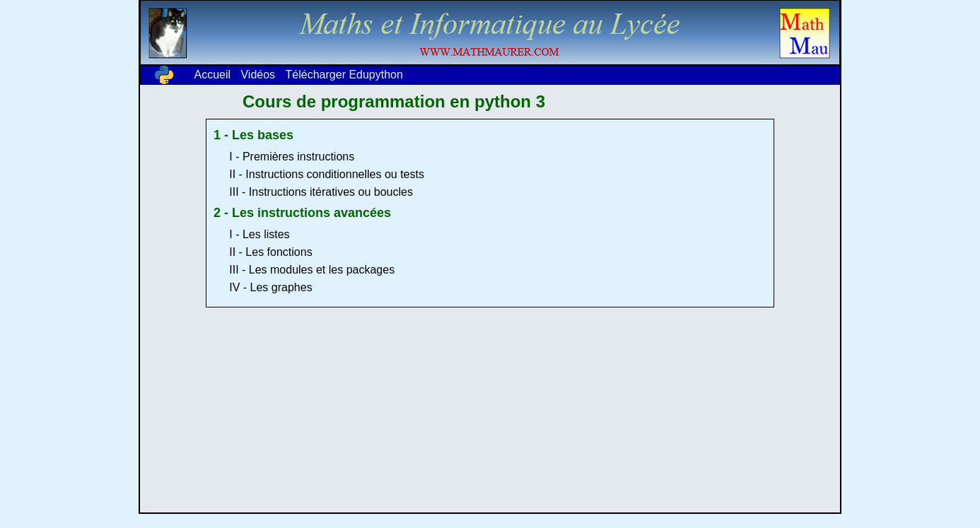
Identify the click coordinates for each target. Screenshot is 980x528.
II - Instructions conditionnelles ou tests (327, 174)
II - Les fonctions (270, 252)
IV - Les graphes (270, 287)
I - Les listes (259, 234)
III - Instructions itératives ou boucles (321, 192)
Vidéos (258, 75)
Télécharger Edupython (344, 75)
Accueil (212, 75)
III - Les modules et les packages (312, 270)
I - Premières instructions (292, 157)
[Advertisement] (490, 413)
